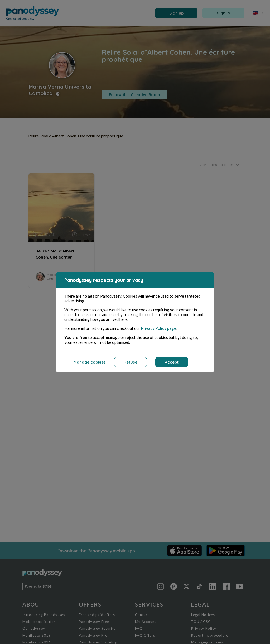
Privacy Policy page (159, 328)
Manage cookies (90, 362)
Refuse (131, 362)
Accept (172, 362)
